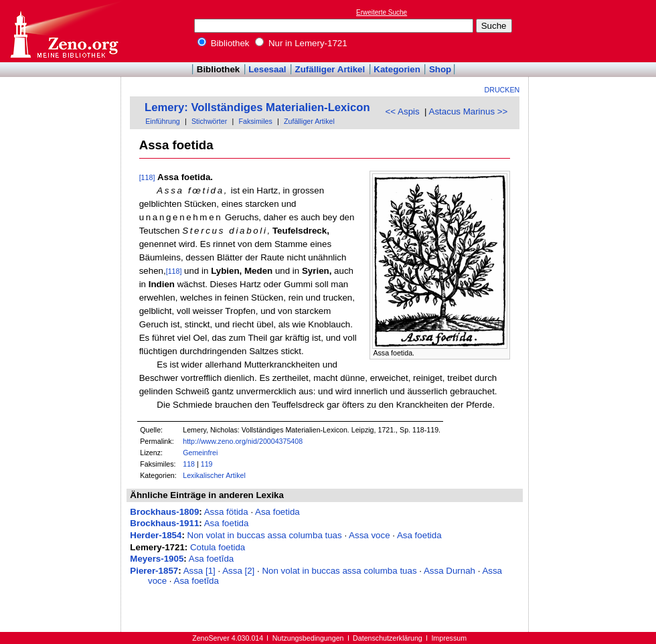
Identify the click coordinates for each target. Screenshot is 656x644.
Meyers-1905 (157, 559)
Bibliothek (224, 43)
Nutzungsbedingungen (308, 638)
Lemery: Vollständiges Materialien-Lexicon (257, 107)
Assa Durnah (449, 571)
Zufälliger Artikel (330, 69)
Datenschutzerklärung (388, 638)
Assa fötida (226, 512)
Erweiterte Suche (382, 12)
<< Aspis (403, 111)
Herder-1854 (156, 535)
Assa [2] (238, 571)
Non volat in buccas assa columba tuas (265, 535)
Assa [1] (199, 571)
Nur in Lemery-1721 (301, 43)
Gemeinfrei (200, 453)
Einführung (163, 121)
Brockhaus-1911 (164, 523)
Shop (440, 69)
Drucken (502, 90)
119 (207, 464)
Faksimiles (255, 121)
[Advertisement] (594, 31)
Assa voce (370, 535)
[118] (147, 177)
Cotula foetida (218, 547)
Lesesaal (267, 69)
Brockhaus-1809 (164, 512)
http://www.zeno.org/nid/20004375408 (243, 441)
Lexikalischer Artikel (214, 475)
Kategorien (397, 69)
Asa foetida (277, 512)
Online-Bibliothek (64, 31)
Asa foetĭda (211, 559)
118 (189, 464)
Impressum (449, 638)
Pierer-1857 (154, 571)
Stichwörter (209, 121)
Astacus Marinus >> (469, 111)
